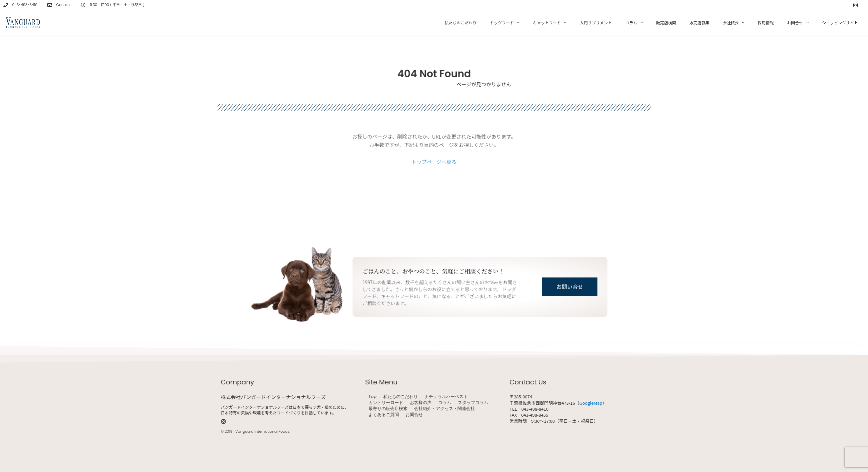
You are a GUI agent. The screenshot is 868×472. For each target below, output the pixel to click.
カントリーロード (386, 403)
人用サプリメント (596, 22)
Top (373, 397)
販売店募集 (699, 22)
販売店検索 (666, 22)
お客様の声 (421, 403)
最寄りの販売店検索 (388, 409)
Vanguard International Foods (262, 431)
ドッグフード (505, 23)
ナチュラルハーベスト (446, 397)
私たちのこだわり (460, 22)
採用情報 (766, 22)
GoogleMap (591, 403)
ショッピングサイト (840, 22)
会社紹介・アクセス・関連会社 (444, 409)
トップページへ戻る (434, 162)
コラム (634, 23)
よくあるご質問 (384, 415)
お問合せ (798, 23)
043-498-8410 (25, 5)
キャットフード (550, 23)
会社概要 (734, 23)
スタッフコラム (473, 403)
